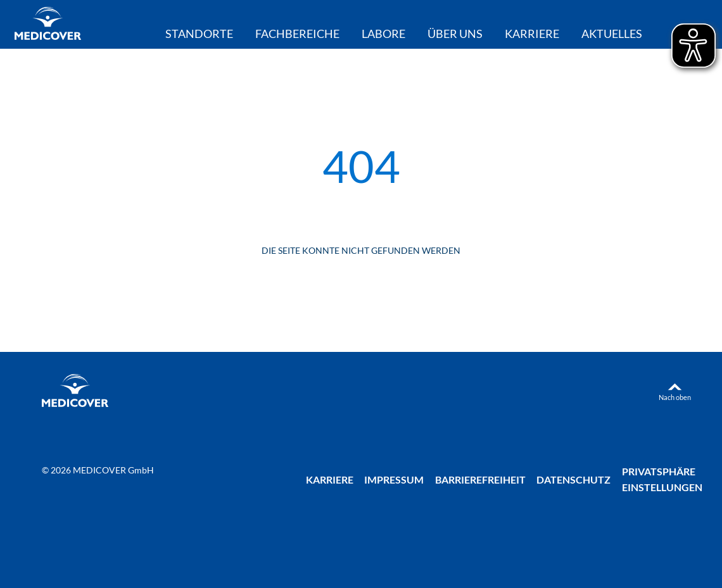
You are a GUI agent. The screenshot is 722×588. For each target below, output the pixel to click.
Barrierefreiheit (480, 479)
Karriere (532, 34)
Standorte (199, 34)
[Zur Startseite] (48, 25)
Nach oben (675, 397)
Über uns (455, 34)
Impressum (394, 479)
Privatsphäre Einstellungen (662, 479)
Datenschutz (573, 479)
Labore (383, 34)
